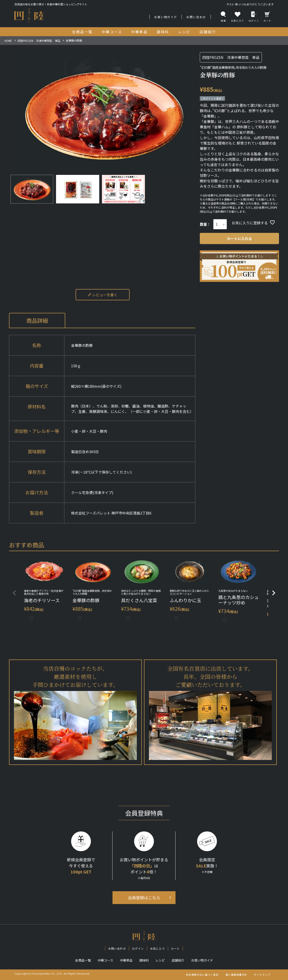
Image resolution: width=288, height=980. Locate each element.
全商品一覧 (83, 960)
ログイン (254, 17)
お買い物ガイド (166, 17)
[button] (14, 593)
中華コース (105, 960)
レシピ (160, 960)
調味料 (144, 960)
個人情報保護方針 (236, 975)
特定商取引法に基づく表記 (202, 975)
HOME (8, 41)
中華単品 (126, 960)
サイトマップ (262, 975)
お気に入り (157, 948)
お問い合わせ (196, 17)
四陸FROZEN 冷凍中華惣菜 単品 (39, 41)
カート (267, 17)
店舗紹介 (178, 960)
